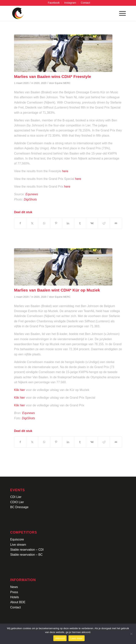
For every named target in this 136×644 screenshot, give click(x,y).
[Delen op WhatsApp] (44, 223)
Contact (15, 607)
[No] (131, 634)
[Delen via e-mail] (116, 223)
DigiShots (31, 199)
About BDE (18, 602)
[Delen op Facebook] (20, 223)
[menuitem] (54, 3)
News (14, 587)
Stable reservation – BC (26, 555)
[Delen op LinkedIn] (68, 223)
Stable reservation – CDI (27, 550)
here (65, 171)
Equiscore (17, 539)
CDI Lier (16, 497)
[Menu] (121, 13)
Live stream (18, 545)
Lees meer (77, 638)
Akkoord (60, 638)
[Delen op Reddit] (104, 223)
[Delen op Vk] (92, 223)
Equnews (32, 194)
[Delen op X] (32, 223)
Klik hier (19, 390)
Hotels (14, 597)
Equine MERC (63, 83)
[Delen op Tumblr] (80, 223)
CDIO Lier (17, 502)
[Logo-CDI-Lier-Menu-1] (56, 13)
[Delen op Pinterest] (56, 223)
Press (14, 592)
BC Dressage (19, 507)
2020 (37, 83)
